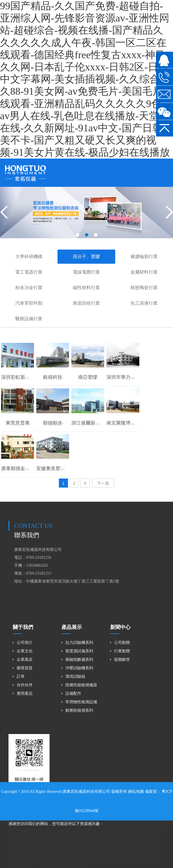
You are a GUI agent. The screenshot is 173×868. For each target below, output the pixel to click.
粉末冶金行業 (29, 288)
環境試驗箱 (75, 677)
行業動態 (122, 651)
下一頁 (103, 483)
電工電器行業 (29, 272)
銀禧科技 (53, 377)
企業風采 (25, 660)
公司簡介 (25, 643)
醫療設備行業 (29, 319)
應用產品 (25, 693)
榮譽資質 (25, 668)
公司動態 (122, 643)
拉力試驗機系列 (79, 643)
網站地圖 (136, 792)
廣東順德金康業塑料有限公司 (32, 468)
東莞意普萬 (18, 423)
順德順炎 (53, 423)
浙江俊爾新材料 (88, 423)
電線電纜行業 (86, 272)
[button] (78, 235)
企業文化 (25, 651)
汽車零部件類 (29, 303)
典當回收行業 (86, 303)
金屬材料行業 (144, 272)
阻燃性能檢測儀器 (81, 685)
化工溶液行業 (144, 303)
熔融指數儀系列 (79, 660)
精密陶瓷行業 (144, 288)
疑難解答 (122, 660)
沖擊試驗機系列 (79, 668)
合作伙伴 (25, 685)
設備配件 (73, 693)
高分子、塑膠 (86, 256)
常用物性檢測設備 (81, 702)
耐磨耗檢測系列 (79, 710)
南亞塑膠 (88, 377)
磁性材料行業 (86, 288)
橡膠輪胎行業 (144, 256)
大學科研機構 (29, 256)
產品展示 (72, 627)
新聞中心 (120, 627)
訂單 (21, 677)
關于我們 (23, 627)
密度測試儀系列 (79, 651)
